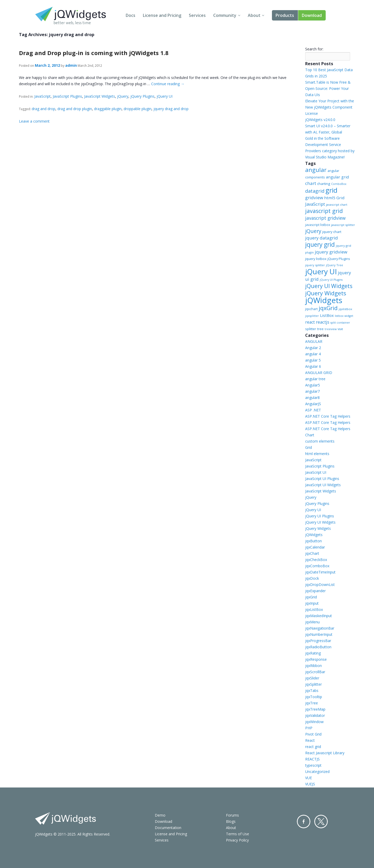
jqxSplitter (313, 684)
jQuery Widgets (326, 293)
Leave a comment (34, 121)
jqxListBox (314, 609)
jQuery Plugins (142, 96)
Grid (309, 447)
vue (340, 329)
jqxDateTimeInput (320, 572)
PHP (309, 728)
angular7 (312, 391)
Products (285, 15)
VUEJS (310, 784)
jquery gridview (331, 252)
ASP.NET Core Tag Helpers (328, 416)
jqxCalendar (315, 547)
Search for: (314, 49)
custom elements (320, 441)
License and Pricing (162, 15)
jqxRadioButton (318, 647)
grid (331, 190)
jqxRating (313, 653)
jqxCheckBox (316, 560)
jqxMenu (312, 622)
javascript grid (324, 211)
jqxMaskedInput (319, 616)
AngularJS (313, 404)
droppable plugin (138, 109)
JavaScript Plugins (67, 96)
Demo (160, 815)
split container (340, 323)
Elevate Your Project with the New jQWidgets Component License (330, 107)
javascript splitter (343, 225)
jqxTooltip (314, 697)
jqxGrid (328, 308)
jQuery (123, 96)
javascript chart (337, 205)
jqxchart (311, 309)
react (310, 322)
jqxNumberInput (319, 634)
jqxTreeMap (315, 709)
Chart (310, 435)
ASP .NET (313, 410)
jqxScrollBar (315, 672)
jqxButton (313, 541)
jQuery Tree (335, 265)
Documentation (168, 828)
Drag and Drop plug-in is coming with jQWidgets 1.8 (94, 53)
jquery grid (320, 244)
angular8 (312, 398)
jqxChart (312, 553)
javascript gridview (325, 218)
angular (316, 170)
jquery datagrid (322, 238)
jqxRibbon (313, 666)
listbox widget (344, 316)
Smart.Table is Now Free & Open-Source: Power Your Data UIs (328, 88)
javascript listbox (318, 225)
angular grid (337, 177)
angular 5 (313, 360)
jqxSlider (312, 678)
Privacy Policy (237, 840)
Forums (232, 815)
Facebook (304, 822)
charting (324, 184)
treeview (331, 329)
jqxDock (312, 578)
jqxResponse (316, 659)
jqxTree (312, 703)
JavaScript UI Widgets (323, 485)
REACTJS (312, 759)
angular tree (315, 379)
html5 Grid (334, 198)
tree (320, 329)
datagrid (315, 191)
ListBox (327, 315)
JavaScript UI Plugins (322, 479)
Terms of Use (238, 834)
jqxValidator (315, 715)
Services (197, 15)
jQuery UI (165, 96)
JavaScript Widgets (100, 96)
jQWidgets (324, 300)
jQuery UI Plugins (331, 280)
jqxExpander (315, 591)
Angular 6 (313, 366)
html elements (317, 454)
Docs (131, 15)
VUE (309, 778)
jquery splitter (315, 265)
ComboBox (339, 184)
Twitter (321, 822)
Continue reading (168, 84)
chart (311, 183)
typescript (313, 765)
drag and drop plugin (75, 109)
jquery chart (332, 232)
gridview (314, 198)
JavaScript (42, 96)
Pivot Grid (313, 734)
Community (225, 15)
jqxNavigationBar (320, 628)
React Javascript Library (325, 753)
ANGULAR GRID (319, 373)
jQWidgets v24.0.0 (320, 120)
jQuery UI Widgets (329, 286)
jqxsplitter (312, 316)
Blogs (231, 821)
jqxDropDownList (320, 585)
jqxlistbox (345, 309)
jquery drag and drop (171, 109)
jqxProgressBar (318, 641)
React (310, 740)
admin (71, 65)
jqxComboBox (317, 566)
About (254, 15)
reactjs (323, 322)
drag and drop (44, 109)
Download (312, 15)
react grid (313, 747)
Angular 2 (313, 348)
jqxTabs (312, 690)
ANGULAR (314, 341)
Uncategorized (317, 772)
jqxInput (312, 603)
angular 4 (313, 354)
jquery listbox (316, 259)
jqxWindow (314, 722)
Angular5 (313, 385)
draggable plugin (108, 109)
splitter (311, 329)
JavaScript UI (316, 472)
